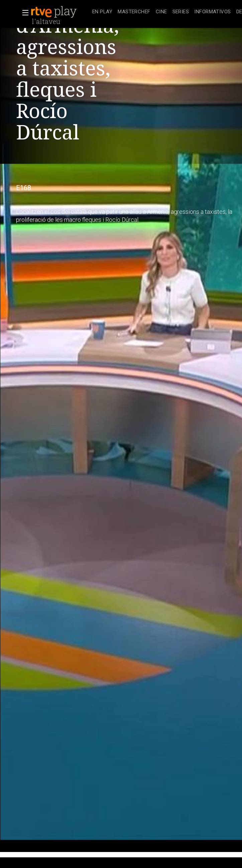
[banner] (60, 12)
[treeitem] (102, 12)
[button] (23, 13)
